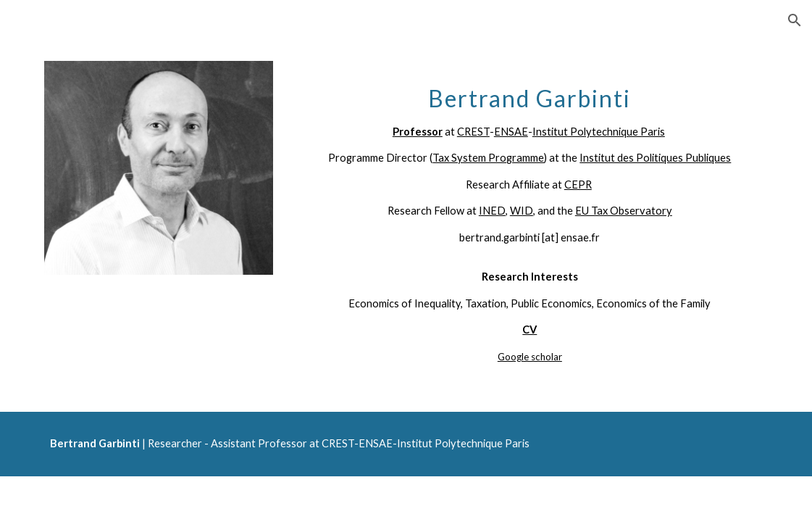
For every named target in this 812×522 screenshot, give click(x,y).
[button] (795, 20)
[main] (530, 216)
